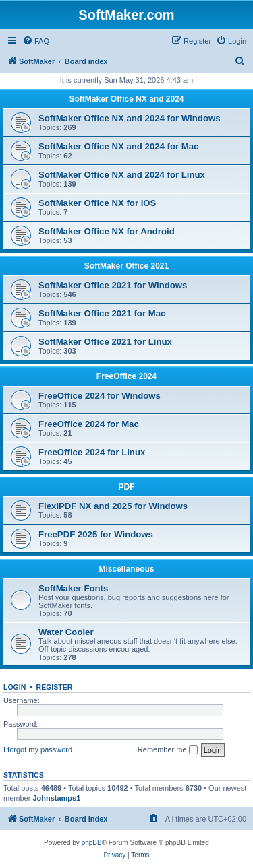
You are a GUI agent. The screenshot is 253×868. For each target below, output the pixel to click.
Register (55, 687)
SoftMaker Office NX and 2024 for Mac (118, 146)
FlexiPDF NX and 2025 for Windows (113, 506)
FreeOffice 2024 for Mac (89, 424)
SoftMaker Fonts (73, 588)
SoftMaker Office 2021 (126, 266)
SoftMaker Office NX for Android (107, 231)
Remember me (168, 750)
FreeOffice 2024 (126, 376)
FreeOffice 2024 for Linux (92, 452)
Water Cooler (66, 632)
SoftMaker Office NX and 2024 (126, 99)
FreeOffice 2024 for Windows (100, 396)
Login (15, 687)
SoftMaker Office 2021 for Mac (102, 313)
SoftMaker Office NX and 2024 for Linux (122, 175)
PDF (127, 487)
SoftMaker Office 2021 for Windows (113, 285)
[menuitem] (36, 41)
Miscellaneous (126, 569)
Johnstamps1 (56, 798)
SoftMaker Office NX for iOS (97, 203)
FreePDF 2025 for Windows (96, 534)
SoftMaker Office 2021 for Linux (105, 342)
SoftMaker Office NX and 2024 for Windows (130, 118)
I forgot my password (38, 749)
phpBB (92, 843)
